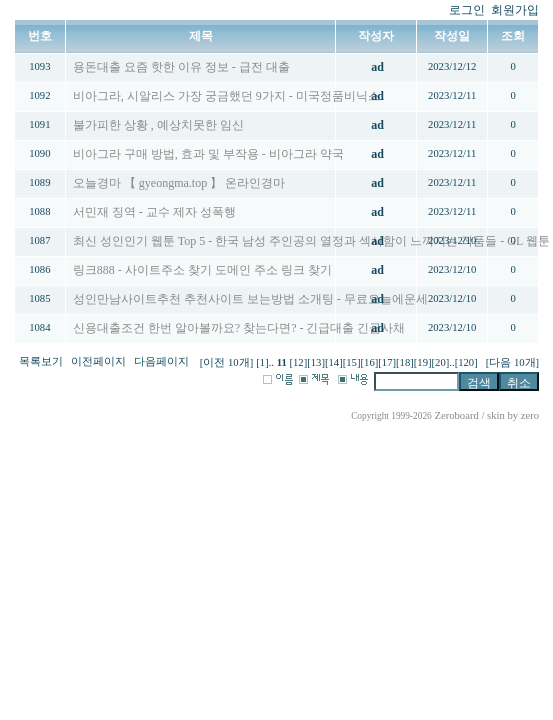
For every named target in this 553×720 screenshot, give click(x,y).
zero (530, 415)
